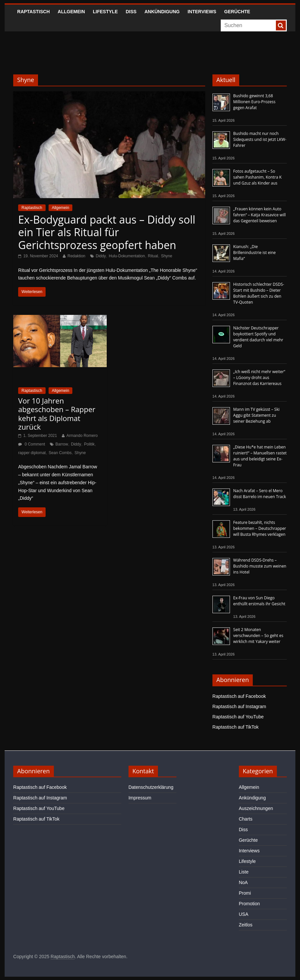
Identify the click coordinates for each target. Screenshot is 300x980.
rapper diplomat (32, 453)
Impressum (140, 798)
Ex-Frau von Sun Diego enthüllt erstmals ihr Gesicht (259, 601)
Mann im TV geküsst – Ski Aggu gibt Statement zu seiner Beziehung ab (256, 415)
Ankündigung (162, 12)
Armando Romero (82, 436)
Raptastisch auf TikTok (236, 727)
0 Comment (32, 444)
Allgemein (71, 12)
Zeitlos (246, 925)
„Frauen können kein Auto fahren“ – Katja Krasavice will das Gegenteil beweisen (260, 215)
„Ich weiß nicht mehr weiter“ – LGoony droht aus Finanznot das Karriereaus (259, 378)
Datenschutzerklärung (151, 787)
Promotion (249, 904)
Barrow (62, 444)
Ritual (153, 256)
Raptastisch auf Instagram (239, 706)
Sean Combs (60, 453)
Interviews (202, 12)
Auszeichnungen (256, 808)
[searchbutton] (281, 25)
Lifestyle (105, 12)
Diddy (101, 256)
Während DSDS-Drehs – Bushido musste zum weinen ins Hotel (260, 566)
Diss (131, 12)
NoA (243, 882)
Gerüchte (237, 12)
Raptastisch (34, 12)
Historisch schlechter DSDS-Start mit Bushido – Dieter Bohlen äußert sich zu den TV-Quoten (259, 293)
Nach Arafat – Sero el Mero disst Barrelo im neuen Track (260, 494)
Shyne (167, 256)
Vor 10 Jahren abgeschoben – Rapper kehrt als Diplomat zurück (57, 414)
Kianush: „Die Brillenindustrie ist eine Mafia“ (255, 253)
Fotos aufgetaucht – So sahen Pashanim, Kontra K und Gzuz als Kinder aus (258, 177)
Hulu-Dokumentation (127, 256)
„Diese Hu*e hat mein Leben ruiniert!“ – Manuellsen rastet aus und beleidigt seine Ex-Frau (260, 456)
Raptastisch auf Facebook (239, 696)
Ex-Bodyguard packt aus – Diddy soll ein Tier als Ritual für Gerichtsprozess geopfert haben (107, 232)
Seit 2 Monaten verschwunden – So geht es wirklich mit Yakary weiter (258, 636)
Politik (89, 444)
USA (244, 914)
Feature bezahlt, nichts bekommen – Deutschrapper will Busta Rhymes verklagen (260, 528)
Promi (245, 893)
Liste (244, 872)
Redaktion (76, 256)
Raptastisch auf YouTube (238, 717)
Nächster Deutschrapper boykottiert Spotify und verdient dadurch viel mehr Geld (258, 337)
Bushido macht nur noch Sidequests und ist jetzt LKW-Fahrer (260, 139)
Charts (246, 819)
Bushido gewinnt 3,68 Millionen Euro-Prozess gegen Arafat (254, 102)
